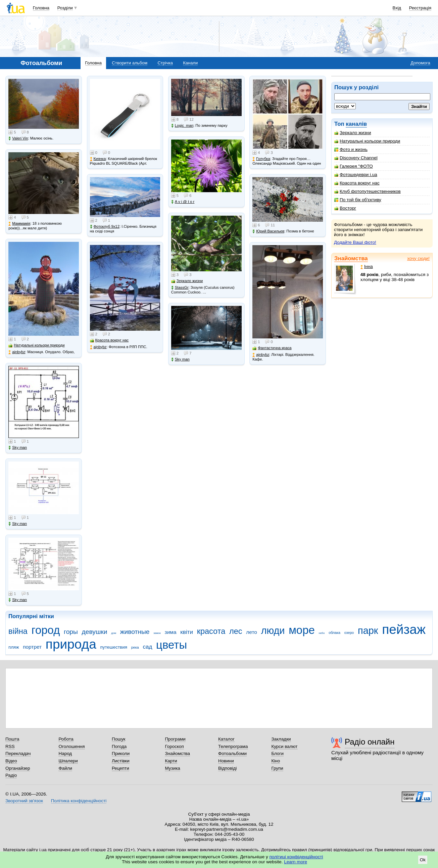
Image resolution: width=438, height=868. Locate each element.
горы (71, 632)
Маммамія (19, 224)
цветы (172, 645)
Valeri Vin (18, 138)
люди (273, 631)
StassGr (180, 288)
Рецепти (120, 768)
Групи (277, 768)
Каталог (226, 739)
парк (368, 631)
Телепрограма (233, 746)
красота (211, 631)
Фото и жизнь (351, 149)
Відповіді (228, 768)
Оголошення (71, 746)
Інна (367, 266)
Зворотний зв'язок (24, 801)
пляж (14, 647)
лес (236, 631)
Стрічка (165, 63)
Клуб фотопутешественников (368, 191)
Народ (65, 753)
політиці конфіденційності (296, 857)
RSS (10, 746)
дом (114, 633)
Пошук (119, 739)
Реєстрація (420, 8)
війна (18, 631)
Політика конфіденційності (79, 801)
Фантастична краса (272, 348)
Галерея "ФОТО (354, 166)
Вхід (397, 8)
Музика (172, 768)
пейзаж (404, 629)
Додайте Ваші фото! (355, 242)
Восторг (345, 208)
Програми (175, 739)
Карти (171, 761)
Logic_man (182, 126)
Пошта (12, 739)
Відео (11, 761)
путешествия (114, 647)
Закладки (281, 739)
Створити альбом (130, 63)
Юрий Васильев (268, 231)
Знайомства (351, 258)
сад (147, 647)
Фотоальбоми (232, 753)
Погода (119, 746)
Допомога (420, 63)
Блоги (277, 753)
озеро (349, 633)
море (302, 630)
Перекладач (18, 753)
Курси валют (284, 746)
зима (171, 632)
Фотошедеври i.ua (356, 175)
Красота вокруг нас (357, 183)
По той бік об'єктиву (358, 200)
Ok (423, 860)
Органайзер (18, 768)
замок (157, 633)
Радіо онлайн (370, 742)
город (46, 630)
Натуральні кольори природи (367, 141)
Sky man (18, 448)
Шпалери (68, 761)
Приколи (121, 753)
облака (334, 633)
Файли (65, 768)
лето (252, 632)
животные (135, 632)
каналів (356, 124)
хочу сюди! (418, 258)
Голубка (261, 159)
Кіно (276, 761)
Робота (66, 739)
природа (71, 644)
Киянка (98, 159)
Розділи (65, 8)
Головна (41, 8)
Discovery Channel (356, 158)
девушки (95, 632)
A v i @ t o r (183, 202)
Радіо (11, 775)
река (135, 647)
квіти (187, 632)
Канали (190, 63)
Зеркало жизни (353, 133)
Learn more (296, 862)
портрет (32, 647)
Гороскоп (174, 746)
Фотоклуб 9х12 (105, 227)
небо (322, 633)
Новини (226, 761)
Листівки (121, 761)
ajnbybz (17, 352)
